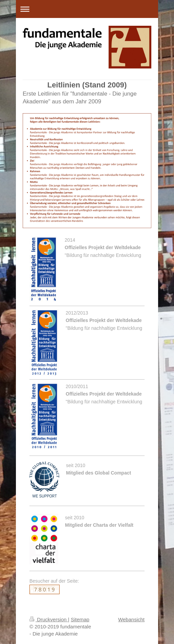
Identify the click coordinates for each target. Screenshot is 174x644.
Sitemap (80, 619)
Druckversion (49, 619)
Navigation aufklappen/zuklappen (87, 9)
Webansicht (131, 619)
